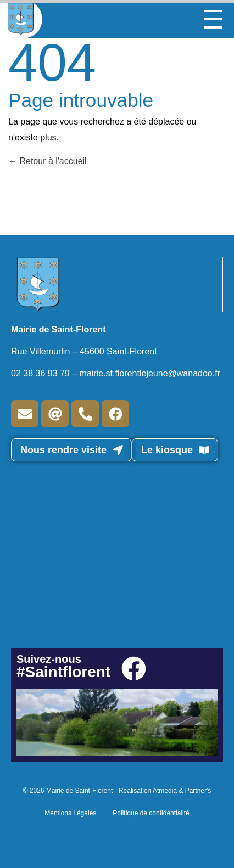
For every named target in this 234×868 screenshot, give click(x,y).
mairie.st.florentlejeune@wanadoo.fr (150, 373)
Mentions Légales (70, 813)
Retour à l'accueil (48, 161)
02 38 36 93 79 (40, 373)
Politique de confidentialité (151, 813)
